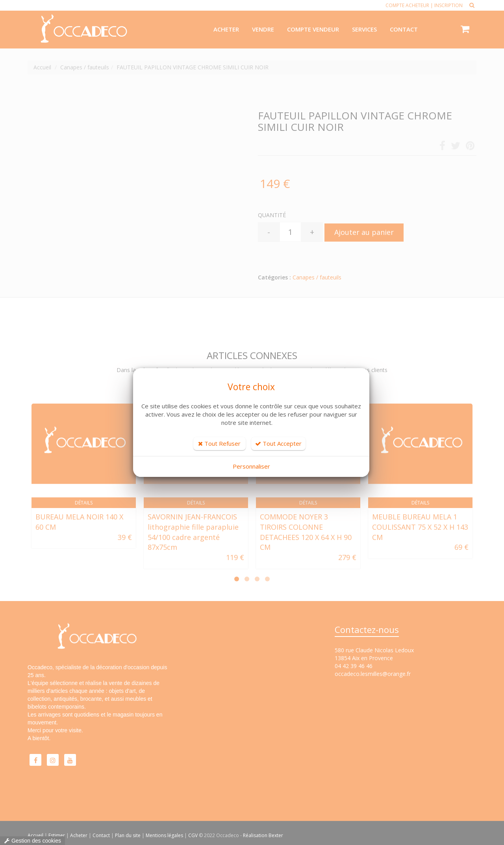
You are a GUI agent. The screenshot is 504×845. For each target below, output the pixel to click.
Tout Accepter (278, 443)
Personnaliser (251, 466)
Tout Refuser (219, 443)
